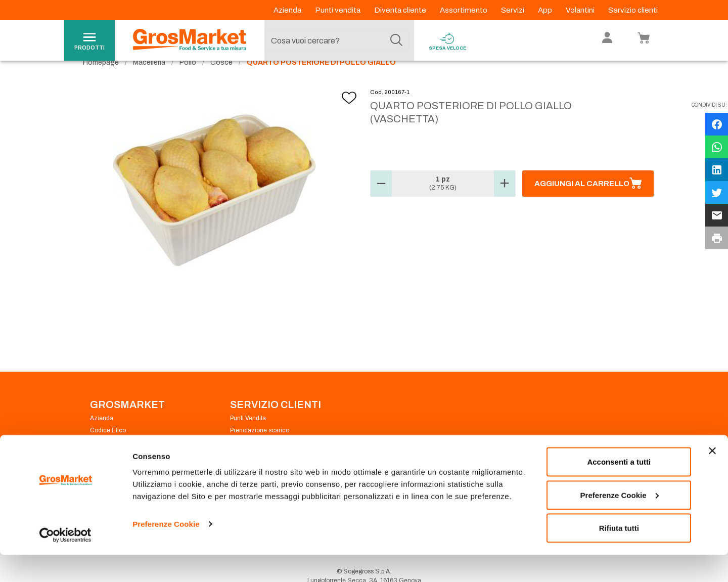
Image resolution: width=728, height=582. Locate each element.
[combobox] (337, 40)
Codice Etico (108, 449)
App (546, 10)
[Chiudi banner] (712, 478)
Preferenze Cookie (166, 551)
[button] (381, 202)
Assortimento (464, 10)
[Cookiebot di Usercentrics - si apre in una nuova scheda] (65, 562)
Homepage (101, 81)
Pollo (188, 81)
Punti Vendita (248, 437)
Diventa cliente (401, 10)
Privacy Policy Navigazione (128, 461)
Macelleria (149, 81)
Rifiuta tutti (619, 555)
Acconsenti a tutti (619, 489)
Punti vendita (338, 10)
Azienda (288, 10)
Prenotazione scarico (260, 449)
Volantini (581, 10)
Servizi (513, 10)
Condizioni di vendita (259, 461)
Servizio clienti (633, 10)
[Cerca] (396, 40)
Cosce (221, 81)
